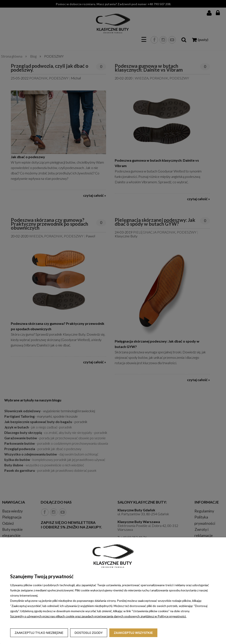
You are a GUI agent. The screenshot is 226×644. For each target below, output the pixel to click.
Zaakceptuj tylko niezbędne (39, 633)
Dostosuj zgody (89, 633)
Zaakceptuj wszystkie (133, 633)
